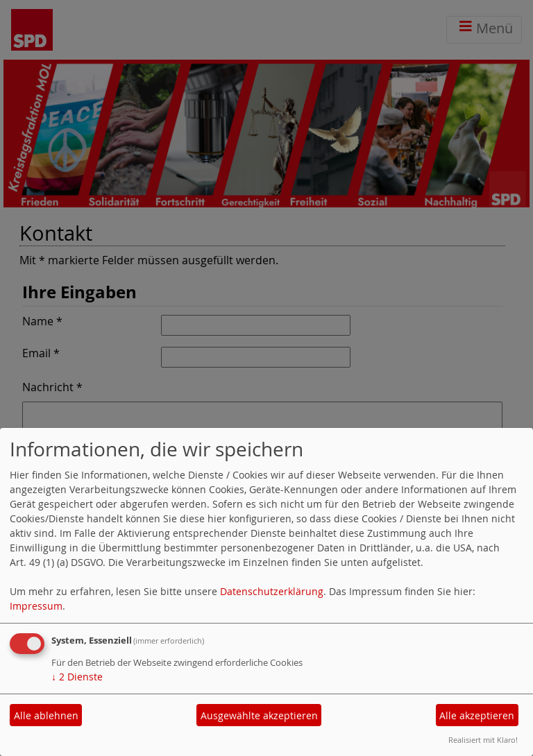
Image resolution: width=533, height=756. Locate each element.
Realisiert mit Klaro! (483, 740)
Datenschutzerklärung (272, 591)
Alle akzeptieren (477, 715)
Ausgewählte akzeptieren (259, 715)
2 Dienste (77, 677)
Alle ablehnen (46, 715)
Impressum (36, 606)
